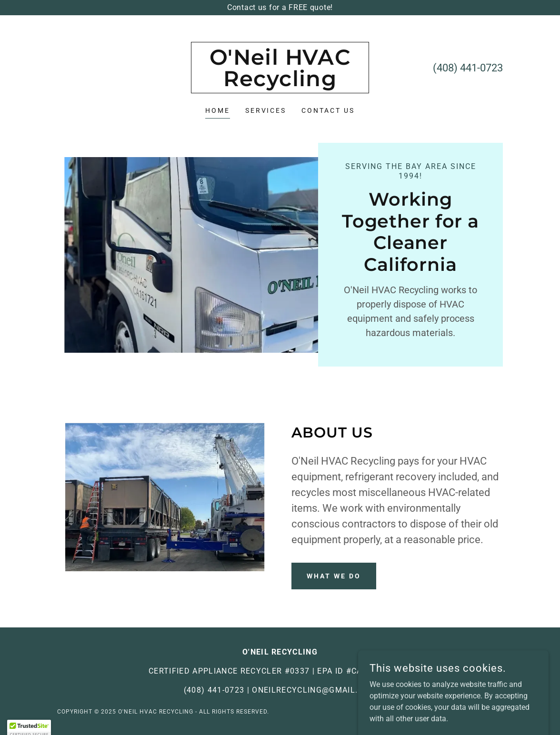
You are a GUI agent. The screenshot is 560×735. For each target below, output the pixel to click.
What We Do (334, 576)
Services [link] (266, 110)
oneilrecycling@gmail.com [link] (314, 690)
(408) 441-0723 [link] (468, 68)
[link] (280, 84)
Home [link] (218, 110)
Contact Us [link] (328, 110)
